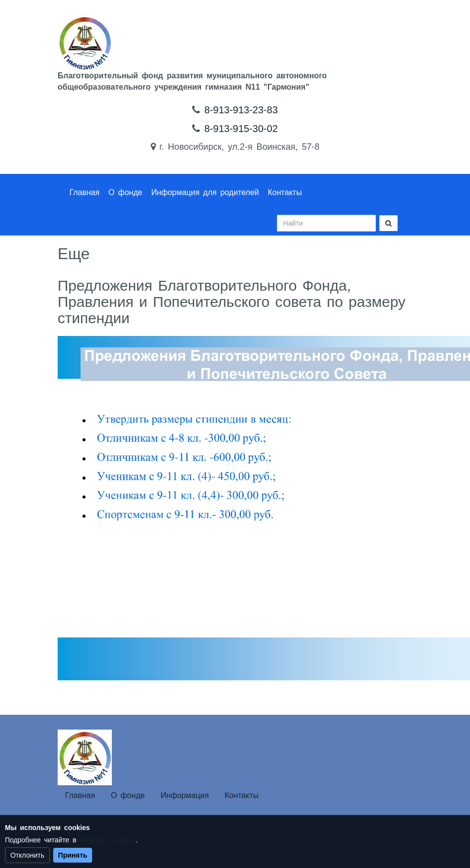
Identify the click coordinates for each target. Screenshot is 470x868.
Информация (185, 795)
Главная (84, 192)
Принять (73, 855)
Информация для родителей (205, 192)
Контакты (285, 192)
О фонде (125, 192)
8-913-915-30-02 (241, 129)
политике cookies (108, 840)
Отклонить (27, 855)
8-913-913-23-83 (241, 110)
